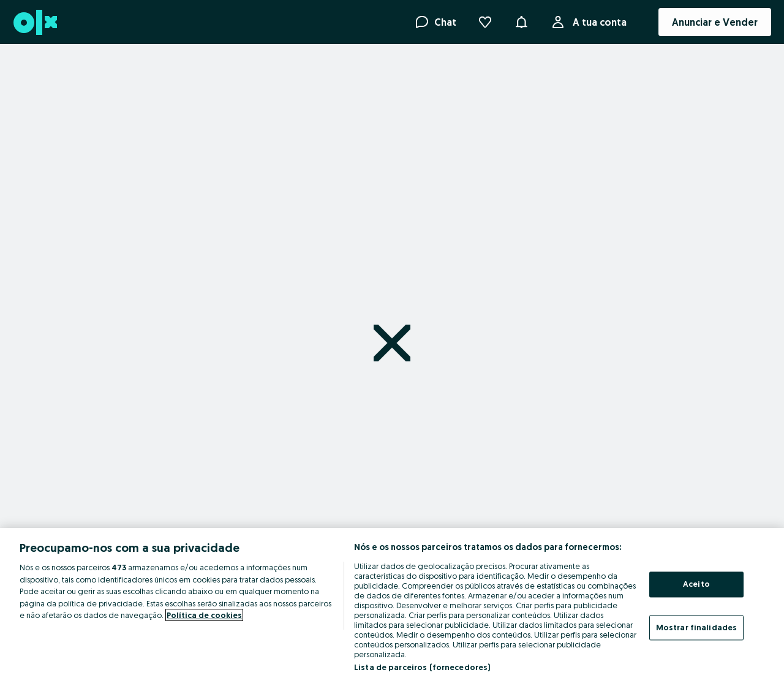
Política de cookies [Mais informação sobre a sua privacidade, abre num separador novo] (204, 615)
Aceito (696, 584)
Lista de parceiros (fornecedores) (422, 667)
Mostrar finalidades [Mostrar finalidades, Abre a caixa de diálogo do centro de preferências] (696, 627)
